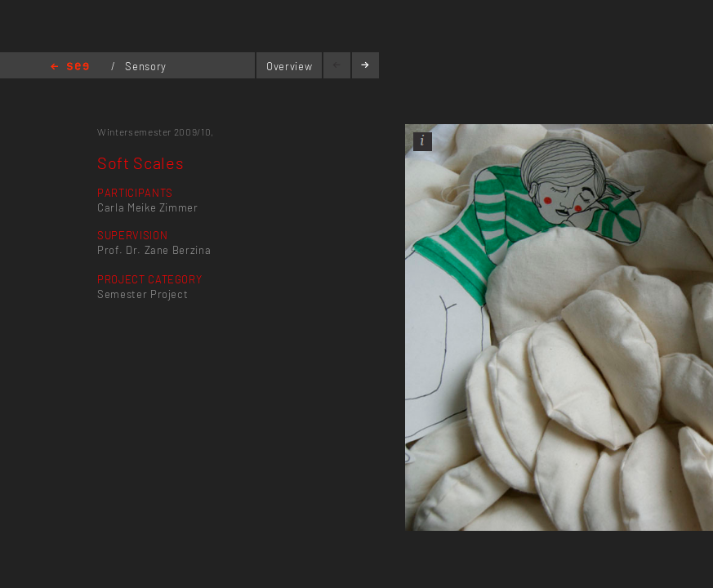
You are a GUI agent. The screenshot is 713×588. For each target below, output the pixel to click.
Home (70, 67)
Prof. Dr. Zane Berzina (154, 250)
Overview (289, 66)
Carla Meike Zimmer (148, 207)
